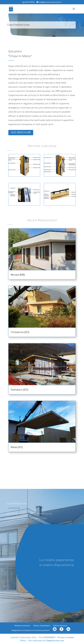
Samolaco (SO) (19, 390)
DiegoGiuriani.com (55, 641)
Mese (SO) (17, 447)
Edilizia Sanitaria (60, 626)
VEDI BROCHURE (21, 133)
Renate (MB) (18, 275)
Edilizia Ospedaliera (42, 626)
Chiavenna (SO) (20, 332)
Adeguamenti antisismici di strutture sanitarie (31, 630)
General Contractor (22, 626)
